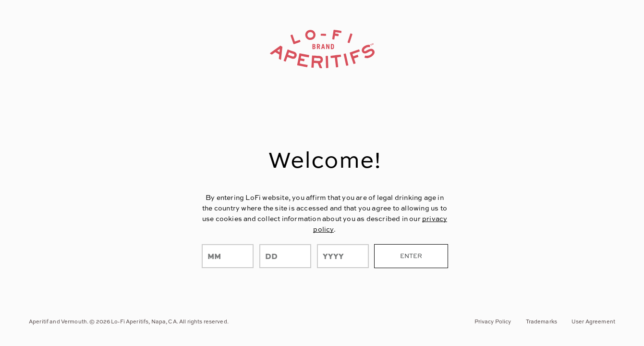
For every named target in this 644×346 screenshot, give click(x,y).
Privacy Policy (493, 321)
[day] (285, 256)
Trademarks (541, 321)
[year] (343, 256)
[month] (228, 256)
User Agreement (593, 321)
